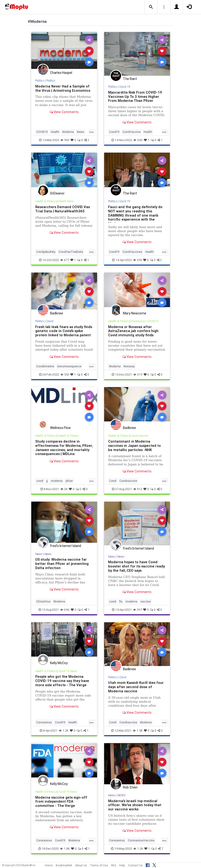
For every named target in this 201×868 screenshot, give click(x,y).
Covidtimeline (45, 366)
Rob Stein (130, 787)
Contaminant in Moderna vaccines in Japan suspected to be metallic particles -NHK (134, 446)
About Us (81, 865)
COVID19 (42, 132)
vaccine (146, 601)
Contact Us (135, 865)
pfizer (69, 481)
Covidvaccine (128, 481)
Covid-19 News (68, 671)
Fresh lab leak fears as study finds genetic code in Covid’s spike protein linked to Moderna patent (64, 331)
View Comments (64, 112)
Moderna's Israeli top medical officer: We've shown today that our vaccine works (135, 805)
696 (65, 610)
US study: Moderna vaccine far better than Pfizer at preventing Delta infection (62, 564)
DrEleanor (57, 193)
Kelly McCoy (59, 663)
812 (138, 489)
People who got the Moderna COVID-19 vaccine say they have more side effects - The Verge (62, 681)
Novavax (129, 366)
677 (65, 260)
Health (55, 132)
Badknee (57, 313)
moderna (57, 481)
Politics (40, 81)
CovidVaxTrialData (71, 252)
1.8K (65, 849)
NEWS (121, 795)
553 (65, 375)
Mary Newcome (135, 313)
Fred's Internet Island (66, 546)
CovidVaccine (132, 132)
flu (121, 601)
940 (138, 140)
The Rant (130, 79)
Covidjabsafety (46, 252)
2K (64, 489)
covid (40, 481)
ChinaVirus (43, 601)
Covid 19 (125, 87)
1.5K (138, 731)
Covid (50, 321)
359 (138, 260)
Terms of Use (99, 865)
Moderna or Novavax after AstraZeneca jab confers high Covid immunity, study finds (133, 331)
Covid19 (114, 132)
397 (138, 610)
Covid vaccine (140, 436)
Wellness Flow (60, 428)
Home (49, 865)
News (81, 132)
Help (122, 865)
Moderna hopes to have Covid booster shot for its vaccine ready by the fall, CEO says (136, 566)
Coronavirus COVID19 (145, 321)
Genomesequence (69, 366)
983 (65, 140)
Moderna (68, 132)
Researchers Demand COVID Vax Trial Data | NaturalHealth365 (63, 209)
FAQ (114, 865)
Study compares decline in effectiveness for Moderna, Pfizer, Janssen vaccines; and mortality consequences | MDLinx (64, 448)
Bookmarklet (64, 865)
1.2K (64, 731)
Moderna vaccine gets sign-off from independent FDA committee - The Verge (61, 802)
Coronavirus (44, 722)
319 (138, 375)
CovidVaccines (132, 252)
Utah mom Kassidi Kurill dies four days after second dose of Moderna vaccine (136, 687)
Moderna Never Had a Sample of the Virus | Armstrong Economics (63, 88)
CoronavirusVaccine (141, 840)
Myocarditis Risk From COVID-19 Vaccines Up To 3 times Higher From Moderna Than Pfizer (135, 97)
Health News (66, 201)
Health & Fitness (46, 201)
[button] (151, 7)
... (91, 131)
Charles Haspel (61, 73)
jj (47, 481)
